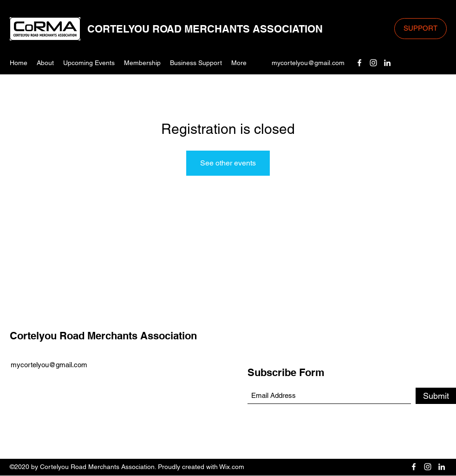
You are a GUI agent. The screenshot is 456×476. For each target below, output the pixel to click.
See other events (228, 163)
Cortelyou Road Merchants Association (103, 336)
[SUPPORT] (420, 29)
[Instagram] (373, 63)
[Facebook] (359, 63)
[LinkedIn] (387, 63)
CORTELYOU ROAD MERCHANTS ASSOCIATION (205, 29)
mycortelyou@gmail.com (308, 63)
